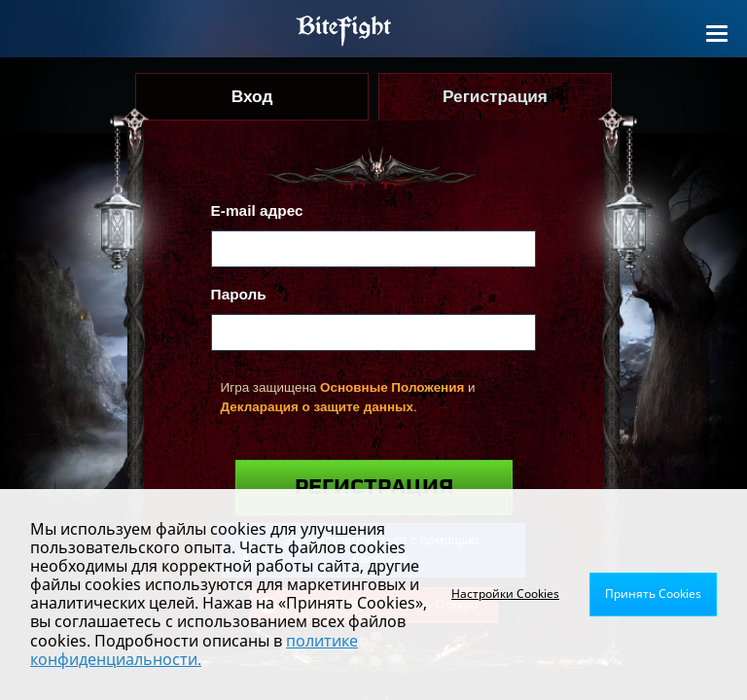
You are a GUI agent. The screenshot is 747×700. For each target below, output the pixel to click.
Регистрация (374, 488)
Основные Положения (392, 387)
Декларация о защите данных (317, 407)
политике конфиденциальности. (194, 650)
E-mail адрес (257, 210)
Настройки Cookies (505, 594)
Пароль (239, 294)
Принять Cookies (653, 594)
